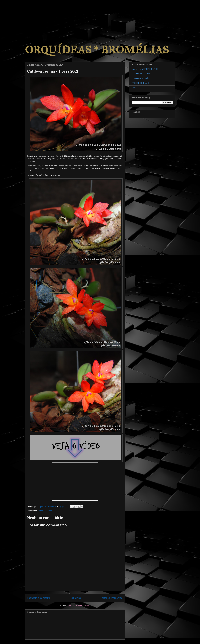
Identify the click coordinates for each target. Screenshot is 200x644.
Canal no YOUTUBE (141, 74)
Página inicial (75, 598)
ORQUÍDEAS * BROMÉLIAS (97, 50)
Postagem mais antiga (111, 598)
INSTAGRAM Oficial (141, 78)
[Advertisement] (21, 18)
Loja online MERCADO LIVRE (145, 69)
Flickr (134, 88)
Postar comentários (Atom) (78, 605)
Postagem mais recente (39, 598)
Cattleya (41, 510)
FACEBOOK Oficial (140, 83)
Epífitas (49, 510)
